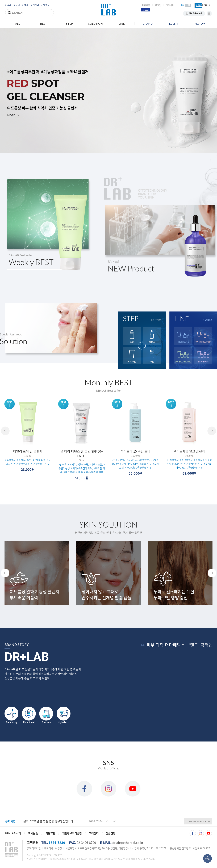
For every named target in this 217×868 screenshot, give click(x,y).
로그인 (158, 5)
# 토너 (17, 5)
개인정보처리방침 (72, 833)
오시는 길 (33, 833)
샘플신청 (111, 833)
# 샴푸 (8, 5)
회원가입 (146, 5)
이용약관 (50, 833)
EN (188, 5)
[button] (107, 821)
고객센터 (170, 5)
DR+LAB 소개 (13, 833)
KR (183, 5)
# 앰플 (25, 5)
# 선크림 (35, 5)
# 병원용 (45, 5)
